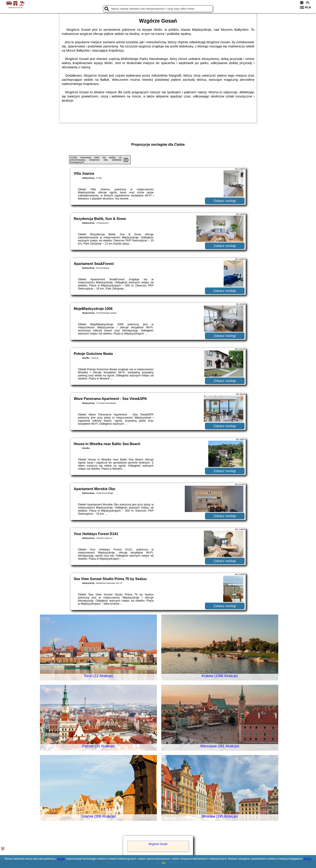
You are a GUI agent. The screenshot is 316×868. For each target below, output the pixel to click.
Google (61, 859)
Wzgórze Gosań (158, 844)
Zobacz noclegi (225, 201)
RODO (308, 859)
